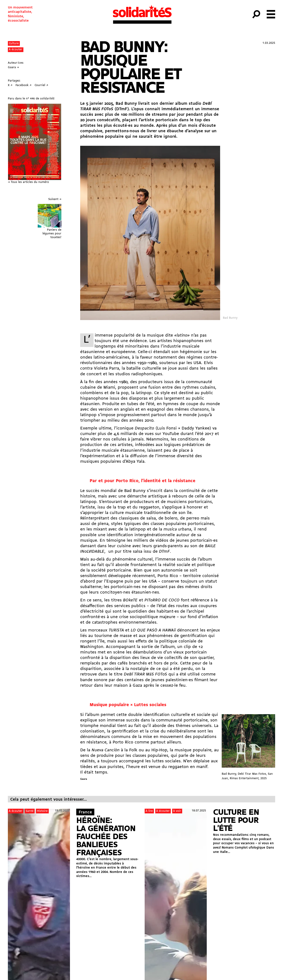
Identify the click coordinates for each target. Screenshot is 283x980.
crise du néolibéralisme (173, 731)
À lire (149, 811)
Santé (30, 811)
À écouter (16, 50)
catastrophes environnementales (124, 623)
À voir (177, 811)
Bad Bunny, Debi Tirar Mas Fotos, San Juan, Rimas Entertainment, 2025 (248, 747)
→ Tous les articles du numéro (28, 182)
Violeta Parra (107, 368)
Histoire (42, 811)
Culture (14, 44)
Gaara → (13, 67)
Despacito (144, 428)
